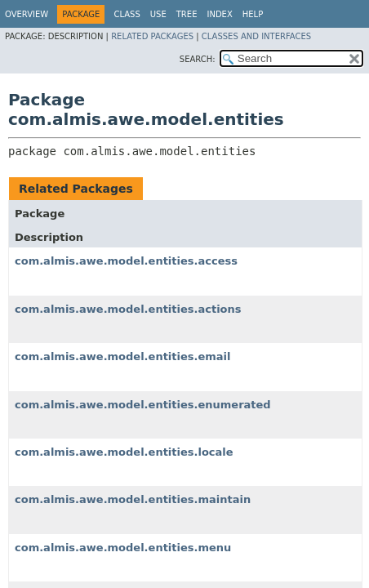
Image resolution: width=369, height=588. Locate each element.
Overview (27, 14)
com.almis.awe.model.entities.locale (124, 452)
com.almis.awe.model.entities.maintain (133, 499)
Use (158, 14)
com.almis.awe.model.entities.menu (123, 548)
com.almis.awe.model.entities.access (126, 261)
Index (219, 14)
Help (253, 14)
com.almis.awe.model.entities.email (123, 356)
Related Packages (152, 36)
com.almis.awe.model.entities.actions (128, 309)
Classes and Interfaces (256, 36)
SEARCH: (198, 59)
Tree (187, 14)
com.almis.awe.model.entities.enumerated (143, 405)
